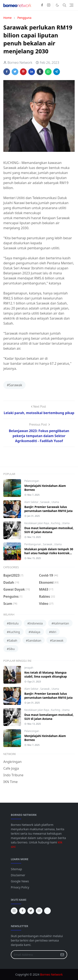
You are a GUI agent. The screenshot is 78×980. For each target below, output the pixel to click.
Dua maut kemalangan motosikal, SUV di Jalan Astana (49, 530)
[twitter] (31, 911)
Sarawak (45, 502)
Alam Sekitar (32, 502)
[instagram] (49, 5)
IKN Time (11, 782)
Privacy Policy (20, 887)
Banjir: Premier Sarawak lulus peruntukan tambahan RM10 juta (48, 509)
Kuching (56, 523)
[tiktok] (47, 911)
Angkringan (12, 762)
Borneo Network (51, 974)
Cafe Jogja (11, 768)
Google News (20, 881)
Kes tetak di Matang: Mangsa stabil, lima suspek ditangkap (46, 674)
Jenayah (29, 668)
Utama (55, 502)
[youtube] (39, 911)
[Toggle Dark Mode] (57, 5)
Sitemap (16, 869)
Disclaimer (18, 875)
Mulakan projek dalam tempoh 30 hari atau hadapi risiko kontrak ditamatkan (49, 553)
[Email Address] (35, 955)
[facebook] (42, 5)
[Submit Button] (62, 955)
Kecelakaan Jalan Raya (37, 523)
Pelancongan (32, 481)
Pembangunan (33, 544)
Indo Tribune (13, 775)
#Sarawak (14, 385)
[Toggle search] (64, 5)
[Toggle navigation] (71, 5)
